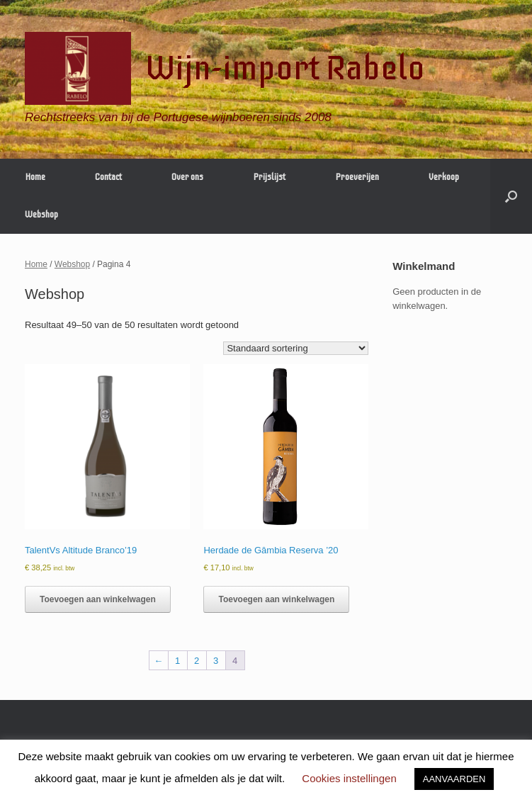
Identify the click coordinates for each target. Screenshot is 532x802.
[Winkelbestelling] (296, 348)
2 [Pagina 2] (197, 661)
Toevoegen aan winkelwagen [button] (98, 599)
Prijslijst (269, 177)
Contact (108, 177)
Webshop (41, 215)
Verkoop (444, 177)
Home (35, 177)
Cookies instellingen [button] (349, 778)
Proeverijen (357, 177)
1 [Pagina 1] (177, 661)
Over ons (187, 177)
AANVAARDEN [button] (454, 779)
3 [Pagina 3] (216, 661)
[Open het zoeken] (511, 196)
